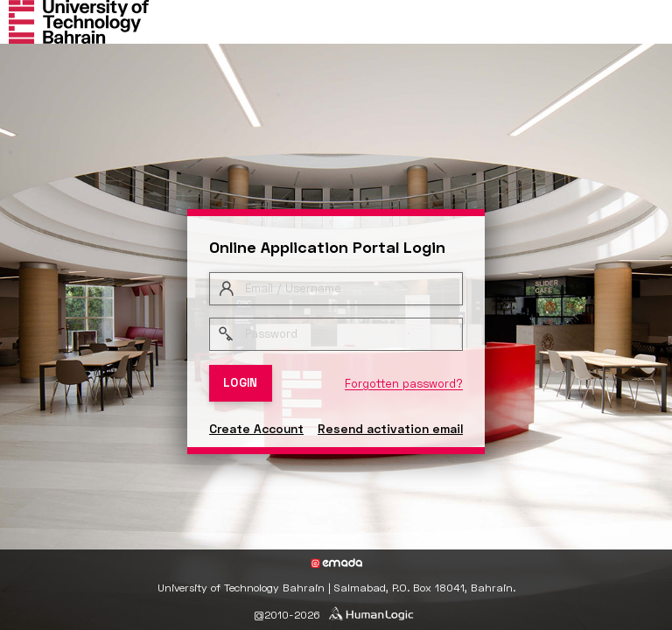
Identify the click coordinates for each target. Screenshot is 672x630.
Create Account (256, 428)
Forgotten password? (404, 383)
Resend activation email (390, 428)
